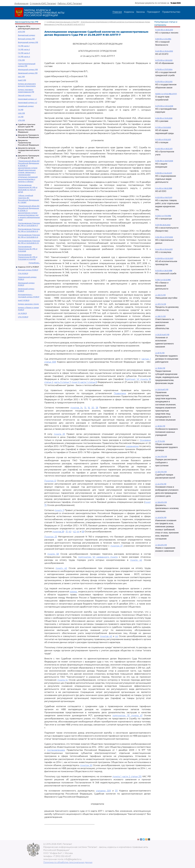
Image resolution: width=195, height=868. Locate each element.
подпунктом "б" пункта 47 (127, 716)
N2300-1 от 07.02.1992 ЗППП (166, 94)
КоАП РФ (22, 80)
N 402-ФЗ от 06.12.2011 (164, 149)
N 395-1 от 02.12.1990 (163, 280)
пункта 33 (59, 434)
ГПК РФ (21, 60)
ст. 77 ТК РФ (160, 441)
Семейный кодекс (26, 106)
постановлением (56, 750)
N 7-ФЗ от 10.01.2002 (163, 127)
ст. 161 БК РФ (160, 426)
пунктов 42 (106, 636)
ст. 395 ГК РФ (160, 316)
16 (89, 408)
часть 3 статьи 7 (62, 382)
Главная (117, 12)
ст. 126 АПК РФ (161, 502)
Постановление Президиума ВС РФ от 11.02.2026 (28, 249)
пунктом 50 (86, 765)
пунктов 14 (76, 408)
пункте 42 (136, 560)
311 (116, 791)
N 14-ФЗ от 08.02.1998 (164, 188)
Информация (21, 3)
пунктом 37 (117, 546)
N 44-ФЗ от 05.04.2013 (164, 249)
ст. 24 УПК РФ (161, 484)
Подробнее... (34, 263)
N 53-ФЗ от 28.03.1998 (164, 271)
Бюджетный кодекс (27, 35)
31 (67, 532)
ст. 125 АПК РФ (161, 545)
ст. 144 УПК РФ (161, 457)
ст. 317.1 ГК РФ (161, 304)
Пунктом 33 (51, 537)
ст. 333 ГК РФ (160, 295)
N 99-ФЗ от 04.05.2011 (164, 173)
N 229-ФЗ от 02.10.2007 (164, 258)
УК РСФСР (22, 313)
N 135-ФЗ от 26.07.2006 (164, 161)
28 (97, 408)
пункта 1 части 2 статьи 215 (127, 776)
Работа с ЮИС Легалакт (70, 3)
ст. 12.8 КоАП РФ (162, 389)
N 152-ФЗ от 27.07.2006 (164, 237)
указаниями (132, 446)
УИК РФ (21, 113)
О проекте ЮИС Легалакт (43, 3)
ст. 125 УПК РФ (161, 472)
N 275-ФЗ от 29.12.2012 (164, 82)
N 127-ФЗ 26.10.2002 (163, 225)
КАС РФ (21, 77)
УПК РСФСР (23, 317)
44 (78, 532)
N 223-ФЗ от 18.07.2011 (164, 197)
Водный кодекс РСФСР (28, 270)
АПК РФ (21, 32)
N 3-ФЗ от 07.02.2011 (163, 140)
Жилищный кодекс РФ (28, 69)
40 (70, 532)
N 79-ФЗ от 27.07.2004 (164, 69)
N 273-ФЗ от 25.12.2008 (164, 106)
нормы (73, 592)
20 (93, 408)
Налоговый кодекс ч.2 (27, 102)
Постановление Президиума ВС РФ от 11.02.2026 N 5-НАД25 (28, 257)
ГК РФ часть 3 (24, 53)
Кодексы (129, 12)
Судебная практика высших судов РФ (63, 22)
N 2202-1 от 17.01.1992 (163, 216)
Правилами (120, 393)
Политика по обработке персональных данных (68, 862)
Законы (140, 12)
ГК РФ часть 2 (24, 49)
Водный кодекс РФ (26, 39)
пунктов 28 (58, 532)
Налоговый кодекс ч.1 (27, 99)
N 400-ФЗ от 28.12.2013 (164, 30)
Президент (153, 12)
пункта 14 (63, 680)
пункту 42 (61, 568)
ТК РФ (21, 110)
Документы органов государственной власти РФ (29, 150)
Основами (145, 440)
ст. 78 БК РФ (160, 368)
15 (85, 408)
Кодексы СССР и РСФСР (28, 267)
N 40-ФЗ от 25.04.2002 (164, 51)
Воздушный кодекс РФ (28, 42)
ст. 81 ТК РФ (160, 353)
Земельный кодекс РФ (28, 73)
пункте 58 (53, 554)
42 (74, 532)
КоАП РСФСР (24, 300)
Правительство (171, 12)
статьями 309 (103, 791)
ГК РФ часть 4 (24, 57)
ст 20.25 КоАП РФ (162, 335)
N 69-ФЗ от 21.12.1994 (163, 39)
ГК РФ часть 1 (24, 46)
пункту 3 (59, 510)
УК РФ (21, 117)
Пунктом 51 (50, 481)
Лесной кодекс (25, 95)
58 (83, 532)
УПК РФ (21, 120)
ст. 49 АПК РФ (161, 518)
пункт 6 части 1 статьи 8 (84, 382)
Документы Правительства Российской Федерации (29, 143)
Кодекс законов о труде (28, 304)
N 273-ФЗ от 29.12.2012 (164, 60)
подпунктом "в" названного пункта (98, 557)
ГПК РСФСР (23, 273)
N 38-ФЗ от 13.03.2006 (164, 118)
